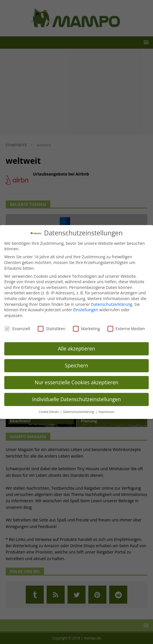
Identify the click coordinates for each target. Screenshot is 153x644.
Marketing (86, 329)
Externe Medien (126, 329)
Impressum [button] (106, 412)
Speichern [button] (76, 365)
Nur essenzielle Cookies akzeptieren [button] (76, 382)
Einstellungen (86, 310)
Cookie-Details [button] (49, 412)
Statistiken (51, 329)
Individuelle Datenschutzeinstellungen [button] (77, 399)
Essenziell (17, 329)
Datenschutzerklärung (112, 304)
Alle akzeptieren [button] (76, 348)
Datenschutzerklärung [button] (79, 412)
